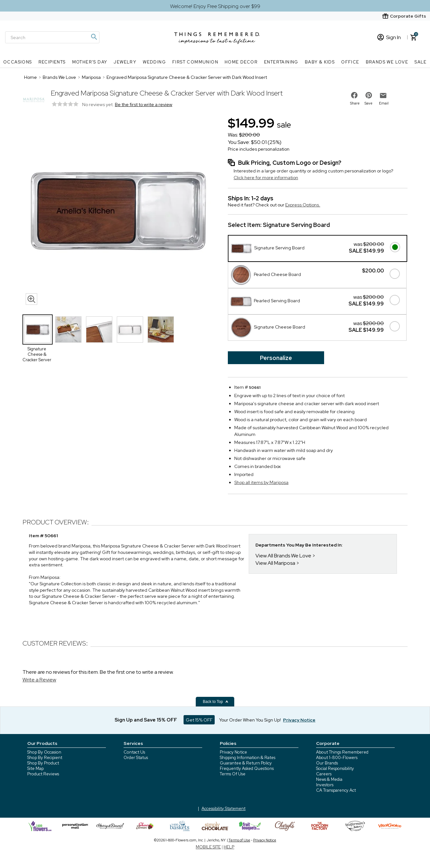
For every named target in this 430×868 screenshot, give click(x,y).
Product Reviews (43, 774)
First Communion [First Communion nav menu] (195, 62)
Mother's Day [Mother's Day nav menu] (90, 62)
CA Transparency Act (336, 790)
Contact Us (134, 752)
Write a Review (39, 680)
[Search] (52, 37)
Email (384, 103)
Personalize (276, 358)
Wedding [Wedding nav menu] (154, 62)
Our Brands (327, 763)
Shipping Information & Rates (248, 758)
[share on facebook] (354, 95)
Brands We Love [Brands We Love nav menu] (387, 62)
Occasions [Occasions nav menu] (18, 62)
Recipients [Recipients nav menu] (52, 62)
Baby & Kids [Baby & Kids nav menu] (320, 62)
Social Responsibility (335, 768)
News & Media (329, 779)
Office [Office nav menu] (350, 62)
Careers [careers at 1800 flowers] (324, 774)
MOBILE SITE (208, 847)
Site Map (35, 768)
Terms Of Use (233, 774)
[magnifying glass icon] (31, 299)
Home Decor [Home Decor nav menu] (241, 62)
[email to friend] (383, 96)
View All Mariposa (275, 563)
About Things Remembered (342, 752)
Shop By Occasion (44, 752)
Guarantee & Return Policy (246, 763)
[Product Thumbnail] (38, 330)
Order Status (136, 758)
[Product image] (119, 211)
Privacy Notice (233, 752)
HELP (229, 847)
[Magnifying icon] (94, 37)
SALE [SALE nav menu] (421, 62)
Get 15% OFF (199, 720)
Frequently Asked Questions (247, 768)
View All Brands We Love (283, 556)
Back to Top (216, 702)
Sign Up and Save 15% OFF (146, 720)
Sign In (389, 37)
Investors (325, 785)
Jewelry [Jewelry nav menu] (125, 62)
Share (355, 103)
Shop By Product (43, 763)
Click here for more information (266, 178)
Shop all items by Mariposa (261, 482)
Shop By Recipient (45, 758)
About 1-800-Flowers (337, 758)
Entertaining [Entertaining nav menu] (281, 62)
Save (369, 103)
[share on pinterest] (369, 95)
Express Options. (303, 205)
